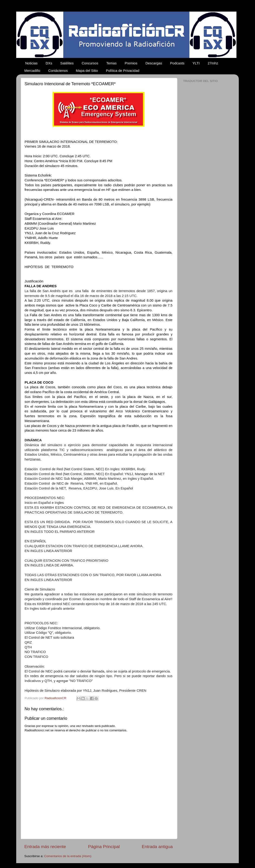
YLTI (196, 63)
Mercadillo (32, 71)
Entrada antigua (157, 847)
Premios (131, 63)
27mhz (213, 63)
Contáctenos (58, 71)
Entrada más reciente (45, 847)
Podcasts (177, 63)
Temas (112, 63)
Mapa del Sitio (87, 71)
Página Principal (104, 847)
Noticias (31, 63)
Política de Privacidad (123, 71)
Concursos (90, 63)
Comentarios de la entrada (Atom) (68, 856)
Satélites (67, 63)
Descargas (154, 63)
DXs (49, 63)
